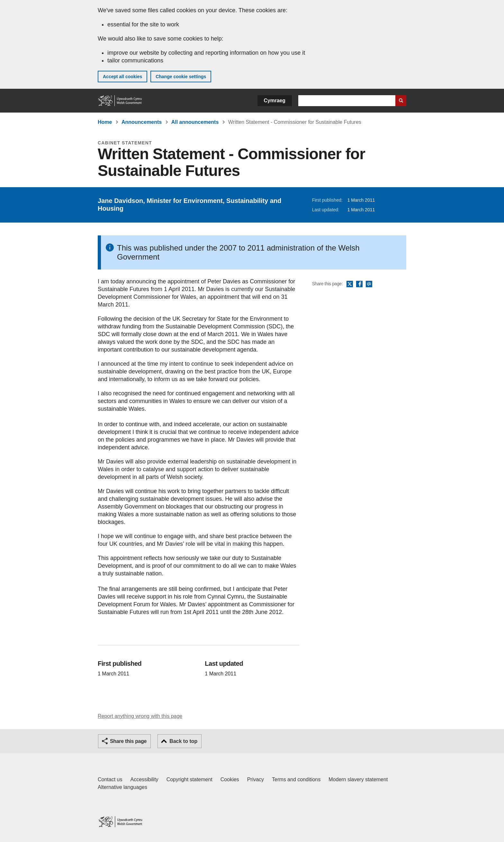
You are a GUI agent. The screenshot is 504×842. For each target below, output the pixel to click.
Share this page (128, 741)
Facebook (359, 284)
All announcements (195, 122)
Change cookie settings (181, 77)
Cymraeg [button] (275, 101)
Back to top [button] (183, 741)
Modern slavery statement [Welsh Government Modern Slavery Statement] (358, 779)
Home (105, 122)
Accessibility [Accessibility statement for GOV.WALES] (144, 779)
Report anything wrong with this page (140, 716)
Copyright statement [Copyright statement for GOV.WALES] (189, 779)
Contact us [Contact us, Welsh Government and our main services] (110, 779)
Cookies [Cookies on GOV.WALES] (230, 779)
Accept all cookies (122, 77)
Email (369, 284)
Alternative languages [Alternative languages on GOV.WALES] (122, 787)
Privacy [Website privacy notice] (256, 779)
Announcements (142, 122)
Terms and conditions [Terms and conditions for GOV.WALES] (296, 779)
